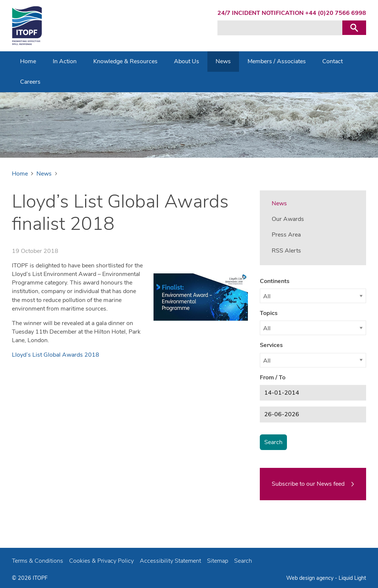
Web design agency (311, 578)
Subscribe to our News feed (308, 484)
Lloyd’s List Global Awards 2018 (56, 355)
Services (271, 345)
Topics (269, 313)
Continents (275, 281)
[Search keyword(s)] (280, 28)
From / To (273, 377)
